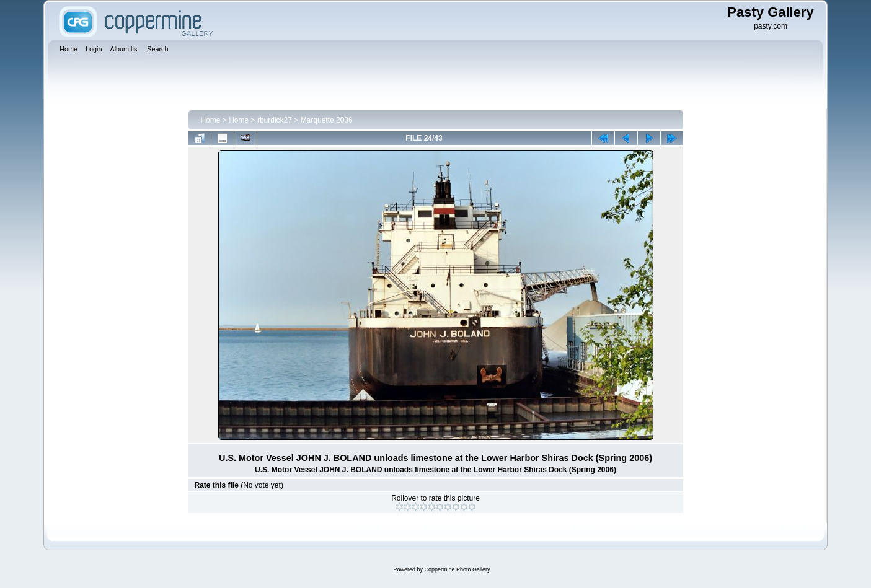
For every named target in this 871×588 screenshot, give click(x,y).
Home (211, 120)
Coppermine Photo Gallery (457, 569)
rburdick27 (275, 120)
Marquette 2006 (327, 120)
